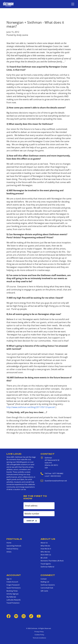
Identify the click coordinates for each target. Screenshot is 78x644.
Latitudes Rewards (14, 600)
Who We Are (45, 552)
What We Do (45, 546)
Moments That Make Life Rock (52, 561)
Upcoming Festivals (14, 546)
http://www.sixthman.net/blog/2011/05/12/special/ (31, 407)
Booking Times (12, 591)
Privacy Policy (39, 632)
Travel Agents (46, 564)
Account (14, 575)
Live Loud (14, 454)
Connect (48, 575)
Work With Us (46, 555)
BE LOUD (44, 558)
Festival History (12, 549)
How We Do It (46, 549)
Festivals (14, 539)
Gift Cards (44, 591)
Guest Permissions (14, 588)
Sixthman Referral (47, 567)
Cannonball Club (47, 588)
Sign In (9, 579)
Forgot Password (13, 585)
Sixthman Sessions (48, 585)
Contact (48, 454)
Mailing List (45, 582)
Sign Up (32, 521)
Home (9, 543)
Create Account (12, 582)
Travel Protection (13, 603)
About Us (48, 539)
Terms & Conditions (39, 638)
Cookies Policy (39, 635)
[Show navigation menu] (73, 4)
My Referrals (11, 597)
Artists (9, 552)
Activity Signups (13, 594)
